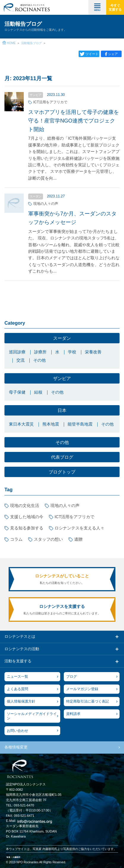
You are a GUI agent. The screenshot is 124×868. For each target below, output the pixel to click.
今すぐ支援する (115, 7)
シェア (113, 54)
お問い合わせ (18, 731)
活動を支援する (18, 661)
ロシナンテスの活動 (22, 649)
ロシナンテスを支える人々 (80, 528)
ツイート (92, 54)
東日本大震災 (21, 424)
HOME (11, 43)
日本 (62, 410)
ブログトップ (62, 472)
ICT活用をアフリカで (75, 517)
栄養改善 (93, 352)
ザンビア (62, 378)
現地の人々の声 (65, 505)
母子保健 (17, 392)
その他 (39, 360)
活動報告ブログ (31, 43)
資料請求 (73, 714)
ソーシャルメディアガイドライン (32, 716)
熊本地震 (51, 424)
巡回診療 (17, 352)
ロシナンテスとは (20, 636)
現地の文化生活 (25, 505)
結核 (38, 392)
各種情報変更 (16, 747)
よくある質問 (18, 689)
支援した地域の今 (27, 517)
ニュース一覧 (18, 677)
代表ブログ (62, 457)
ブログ (71, 677)
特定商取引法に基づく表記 (88, 701)
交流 (20, 360)
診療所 (40, 352)
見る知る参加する (27, 528)
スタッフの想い (48, 539)
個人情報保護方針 (21, 701)
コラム (16, 539)
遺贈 (78, 539)
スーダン (62, 338)
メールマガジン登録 (82, 689)
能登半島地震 (80, 424)
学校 (72, 352)
